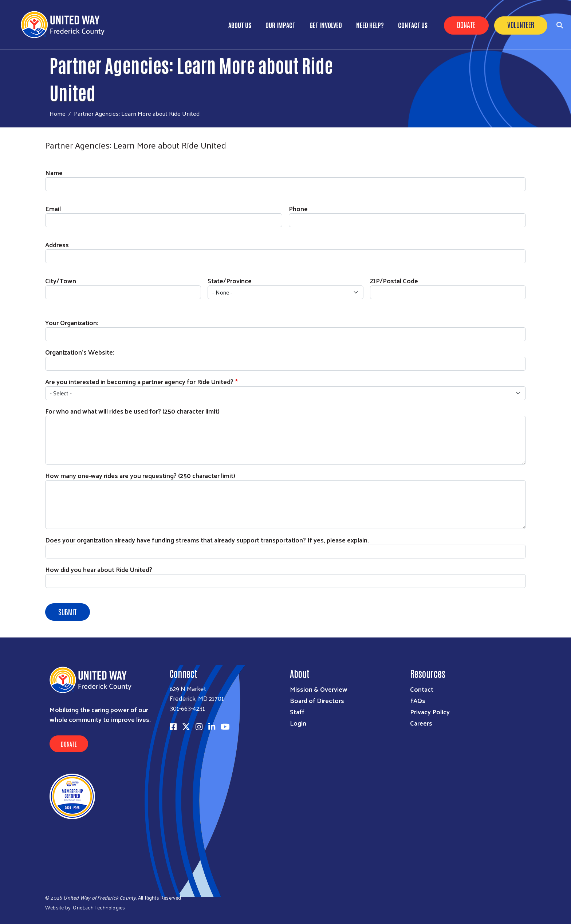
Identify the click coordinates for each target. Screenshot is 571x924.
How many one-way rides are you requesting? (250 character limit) (140, 475)
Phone (298, 208)
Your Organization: (72, 322)
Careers (421, 723)
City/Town (61, 281)
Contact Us (413, 25)
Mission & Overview (319, 689)
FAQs (418, 700)
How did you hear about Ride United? (99, 569)
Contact (422, 689)
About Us (240, 25)
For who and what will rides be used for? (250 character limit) (132, 411)
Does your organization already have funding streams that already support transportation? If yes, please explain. (207, 540)
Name (54, 172)
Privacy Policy (430, 712)
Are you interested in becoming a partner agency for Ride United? (139, 381)
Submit (68, 612)
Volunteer (521, 24)
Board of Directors (317, 700)
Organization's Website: (80, 352)
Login (298, 723)
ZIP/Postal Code (394, 281)
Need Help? (370, 25)
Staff (297, 712)
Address (57, 244)
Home (58, 113)
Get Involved (326, 25)
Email (53, 208)
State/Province (230, 281)
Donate (466, 24)
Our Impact (280, 25)
